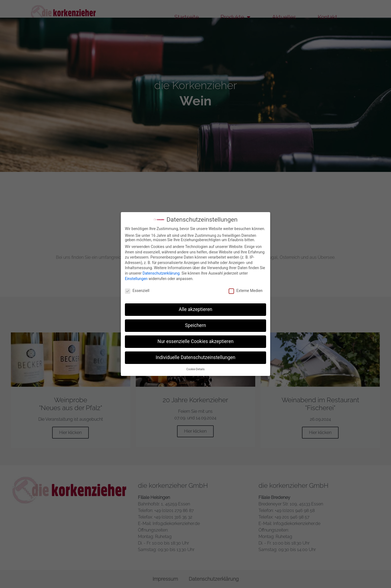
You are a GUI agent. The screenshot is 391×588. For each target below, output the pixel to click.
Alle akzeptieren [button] (195, 309)
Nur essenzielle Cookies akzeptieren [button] (195, 341)
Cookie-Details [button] (195, 369)
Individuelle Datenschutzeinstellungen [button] (195, 357)
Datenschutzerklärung (161, 273)
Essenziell (137, 291)
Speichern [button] (195, 325)
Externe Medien (245, 291)
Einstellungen (136, 279)
